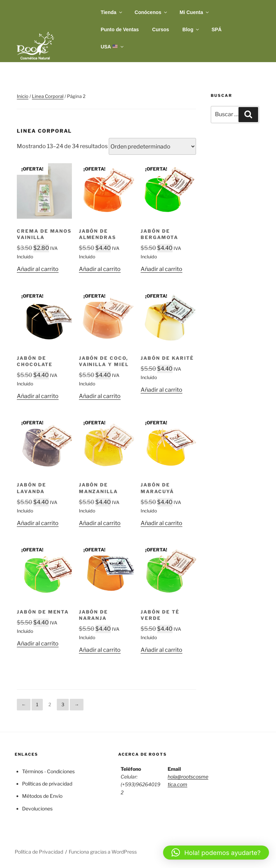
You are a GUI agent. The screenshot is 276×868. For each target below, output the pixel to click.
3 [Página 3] (63, 704)
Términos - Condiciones (48, 771)
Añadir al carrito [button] (38, 269)
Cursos (161, 29)
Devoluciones (37, 809)
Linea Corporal (48, 96)
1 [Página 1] (37, 704)
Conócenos (151, 12)
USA (113, 47)
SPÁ (217, 29)
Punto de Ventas (120, 29)
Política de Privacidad (39, 852)
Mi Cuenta (195, 12)
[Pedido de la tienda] (152, 146)
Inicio (23, 96)
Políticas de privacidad (47, 784)
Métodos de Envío (42, 796)
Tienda (112, 12)
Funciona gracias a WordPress (103, 852)
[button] (216, 853)
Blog (191, 29)
